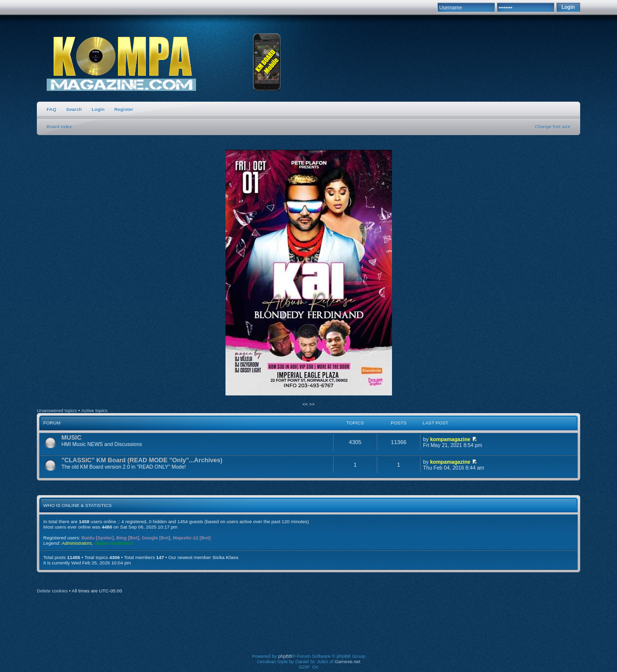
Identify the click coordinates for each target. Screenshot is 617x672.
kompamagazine (450, 439)
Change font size (553, 126)
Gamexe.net (347, 661)
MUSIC (71, 438)
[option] (308, 273)
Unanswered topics (57, 410)
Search (74, 109)
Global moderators (114, 543)
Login (98, 109)
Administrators (76, 543)
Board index (59, 126)
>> (312, 404)
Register (124, 109)
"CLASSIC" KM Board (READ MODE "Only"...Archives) (142, 460)
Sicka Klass (225, 557)
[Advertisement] (308, 630)
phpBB (285, 656)
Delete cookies (52, 591)
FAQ (52, 109)
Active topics (94, 410)
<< (306, 404)
